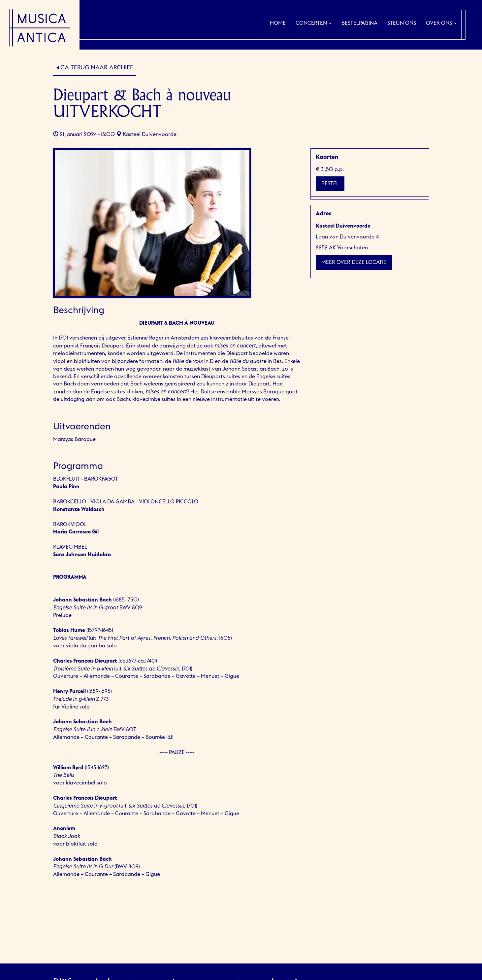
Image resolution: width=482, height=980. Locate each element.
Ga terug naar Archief (97, 67)
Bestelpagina (359, 23)
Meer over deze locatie (354, 262)
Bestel (330, 184)
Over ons (441, 23)
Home (278, 23)
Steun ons (402, 23)
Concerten (314, 23)
